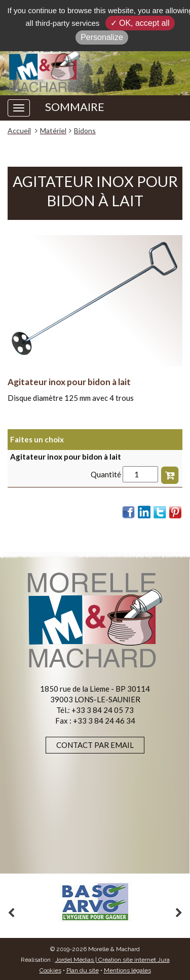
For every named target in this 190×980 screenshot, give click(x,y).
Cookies (50, 970)
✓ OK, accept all (140, 23)
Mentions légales (127, 970)
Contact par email (95, 745)
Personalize (102, 37)
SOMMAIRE (75, 107)
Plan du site (83, 970)
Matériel (53, 130)
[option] (95, 902)
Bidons (85, 130)
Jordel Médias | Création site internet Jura (112, 960)
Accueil (19, 130)
